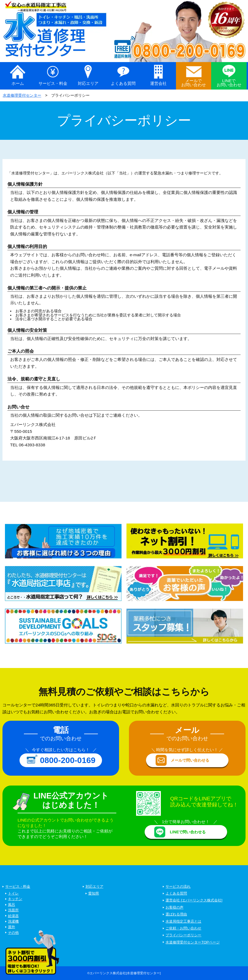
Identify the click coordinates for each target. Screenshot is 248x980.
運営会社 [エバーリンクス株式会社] (194, 900)
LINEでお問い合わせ (229, 83)
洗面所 (13, 910)
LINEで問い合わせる (188, 832)
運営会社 (158, 83)
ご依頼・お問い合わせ (183, 928)
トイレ (13, 893)
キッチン (15, 899)
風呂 (12, 905)
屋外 (12, 927)
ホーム (18, 83)
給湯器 (13, 916)
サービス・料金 (53, 83)
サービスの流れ (178, 886)
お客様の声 (174, 907)
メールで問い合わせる (190, 760)
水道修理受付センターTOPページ (192, 942)
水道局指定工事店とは (183, 921)
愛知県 (94, 893)
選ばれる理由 (176, 914)
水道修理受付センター (22, 95)
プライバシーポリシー (183, 935)
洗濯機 (13, 921)
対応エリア (88, 83)
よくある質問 (123, 83)
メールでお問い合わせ (194, 83)
